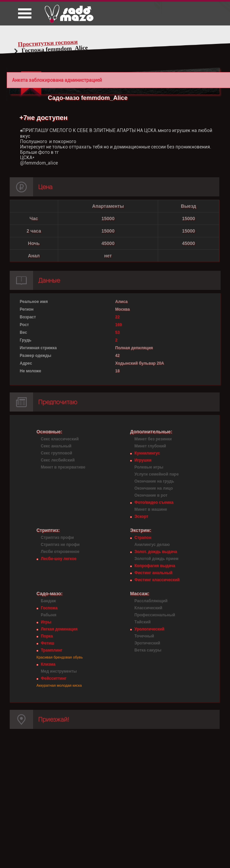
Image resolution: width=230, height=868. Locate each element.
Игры (46, 622)
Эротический (147, 643)
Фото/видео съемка (154, 502)
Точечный (144, 636)
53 (118, 332)
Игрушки (143, 460)
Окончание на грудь (154, 481)
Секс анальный (56, 446)
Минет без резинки (153, 439)
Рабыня (48, 615)
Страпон (143, 538)
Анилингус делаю (152, 545)
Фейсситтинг (53, 678)
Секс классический (60, 439)
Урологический (149, 629)
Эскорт (141, 516)
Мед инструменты (59, 671)
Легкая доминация (59, 629)
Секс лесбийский (58, 460)
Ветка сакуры (148, 650)
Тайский (143, 622)
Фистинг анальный (153, 573)
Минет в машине (151, 509)
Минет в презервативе (63, 467)
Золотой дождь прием (156, 559)
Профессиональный (155, 615)
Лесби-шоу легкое (59, 559)
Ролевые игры (149, 467)
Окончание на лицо (154, 488)
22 (118, 317)
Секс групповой (56, 453)
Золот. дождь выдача (156, 552)
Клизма (48, 664)
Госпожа (49, 608)
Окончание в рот (151, 495)
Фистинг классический (157, 580)
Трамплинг (51, 650)
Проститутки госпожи (48, 43)
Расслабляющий (151, 601)
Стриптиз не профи (60, 545)
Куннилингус (147, 453)
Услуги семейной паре (157, 474)
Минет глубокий (150, 446)
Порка (47, 636)
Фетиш (47, 643)
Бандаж (48, 601)
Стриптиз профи (57, 538)
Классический (148, 608)
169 (119, 325)
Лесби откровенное (60, 552)
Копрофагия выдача (155, 566)
